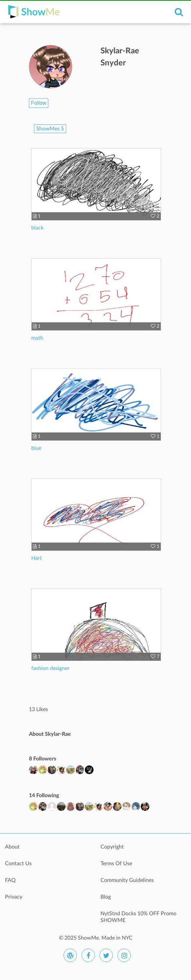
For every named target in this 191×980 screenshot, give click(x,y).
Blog (106, 897)
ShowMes (50, 129)
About (12, 847)
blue (36, 448)
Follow (39, 103)
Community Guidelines (127, 880)
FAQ (10, 880)
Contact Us (18, 864)
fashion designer (50, 668)
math (37, 338)
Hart (37, 558)
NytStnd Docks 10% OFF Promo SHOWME (138, 917)
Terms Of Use (116, 864)
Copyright (112, 847)
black (37, 228)
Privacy (14, 897)
